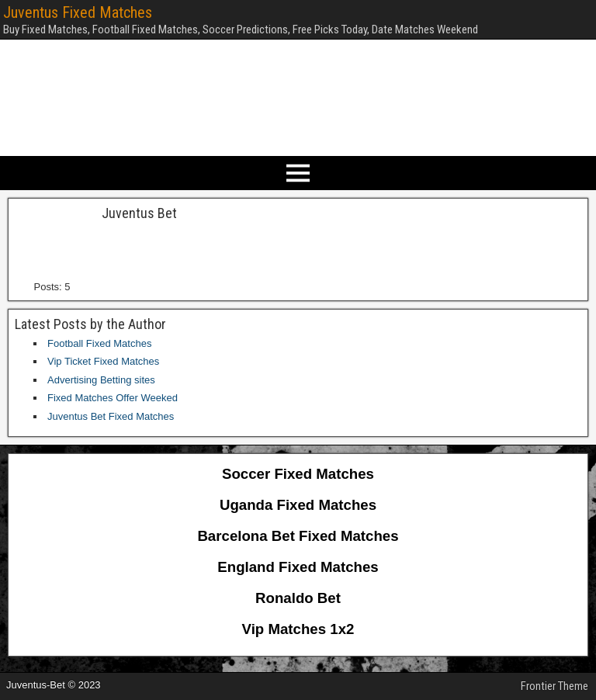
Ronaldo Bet (298, 598)
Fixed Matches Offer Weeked (113, 398)
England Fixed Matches (298, 567)
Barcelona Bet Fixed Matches (298, 536)
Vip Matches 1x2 (298, 629)
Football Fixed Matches (99, 343)
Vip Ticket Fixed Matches (103, 361)
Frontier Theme (554, 686)
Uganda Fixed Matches (298, 505)
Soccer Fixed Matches (298, 474)
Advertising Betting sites (101, 380)
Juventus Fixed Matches (78, 12)
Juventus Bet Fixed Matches (111, 416)
